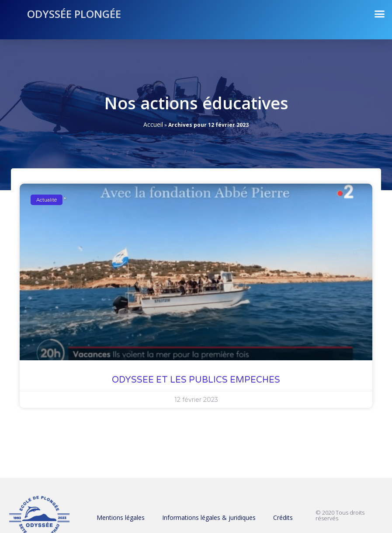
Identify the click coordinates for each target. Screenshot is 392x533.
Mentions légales (121, 517)
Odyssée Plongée (74, 14)
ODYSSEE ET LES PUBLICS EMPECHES (196, 380)
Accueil (153, 124)
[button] (380, 14)
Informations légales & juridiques (209, 517)
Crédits (283, 517)
